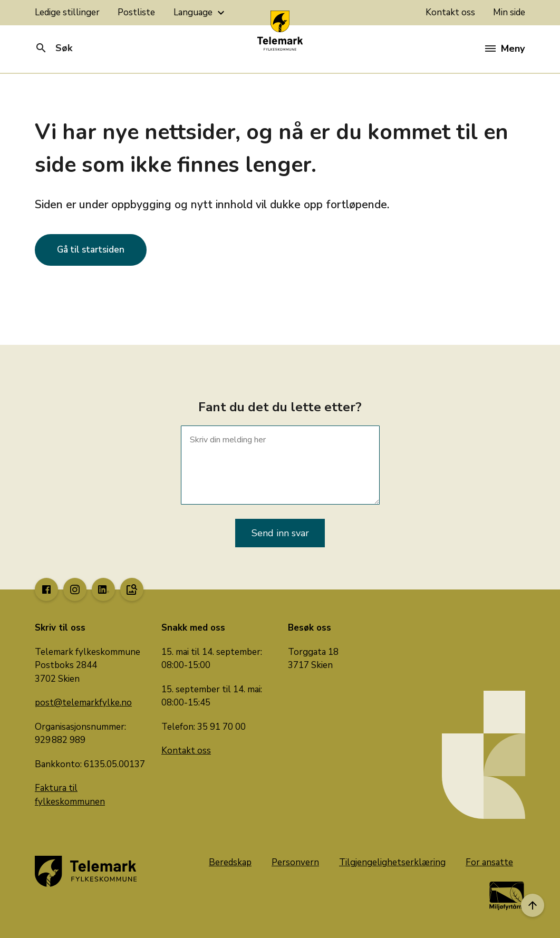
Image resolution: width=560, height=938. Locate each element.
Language (200, 13)
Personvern (295, 862)
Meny (505, 49)
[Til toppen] (533, 905)
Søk (54, 48)
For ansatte (489, 862)
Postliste (136, 12)
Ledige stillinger (67, 12)
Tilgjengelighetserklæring (392, 862)
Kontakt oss (450, 12)
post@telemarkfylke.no (83, 703)
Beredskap (230, 862)
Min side (509, 12)
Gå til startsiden (91, 250)
